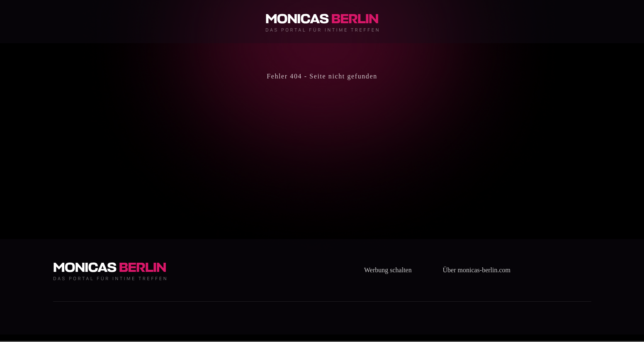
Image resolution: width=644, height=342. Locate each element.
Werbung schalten (388, 270)
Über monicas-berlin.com (477, 270)
